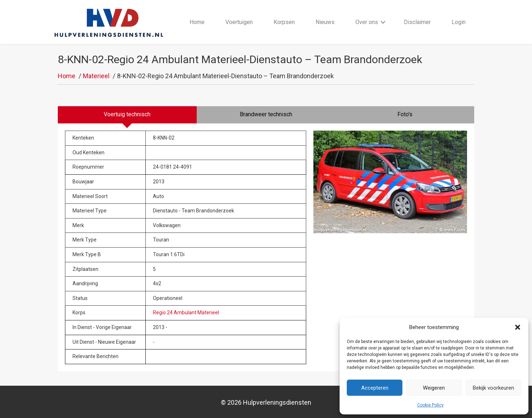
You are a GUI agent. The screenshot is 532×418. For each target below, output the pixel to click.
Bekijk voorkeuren (493, 388)
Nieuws (325, 22)
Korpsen (284, 22)
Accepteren (375, 388)
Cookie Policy (430, 405)
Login (459, 22)
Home (197, 22)
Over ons (367, 22)
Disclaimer (418, 22)
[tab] (127, 115)
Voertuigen (239, 22)
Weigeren (434, 388)
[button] (518, 327)
